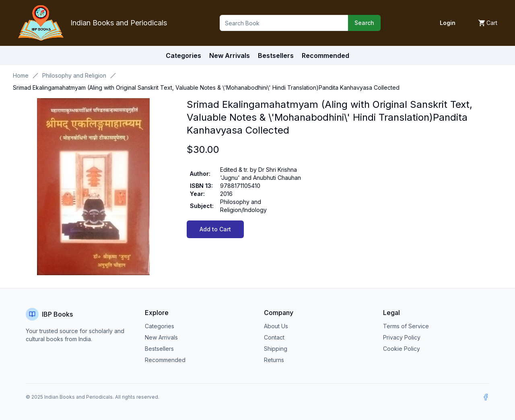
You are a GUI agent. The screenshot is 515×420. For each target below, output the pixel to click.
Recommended (165, 360)
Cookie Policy (402, 349)
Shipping (276, 349)
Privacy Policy (402, 337)
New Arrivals (161, 337)
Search (364, 23)
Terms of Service (406, 326)
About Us (276, 326)
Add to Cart (215, 229)
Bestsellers (159, 349)
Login (448, 23)
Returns (274, 360)
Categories (183, 56)
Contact (274, 337)
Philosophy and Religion (74, 75)
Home (21, 75)
